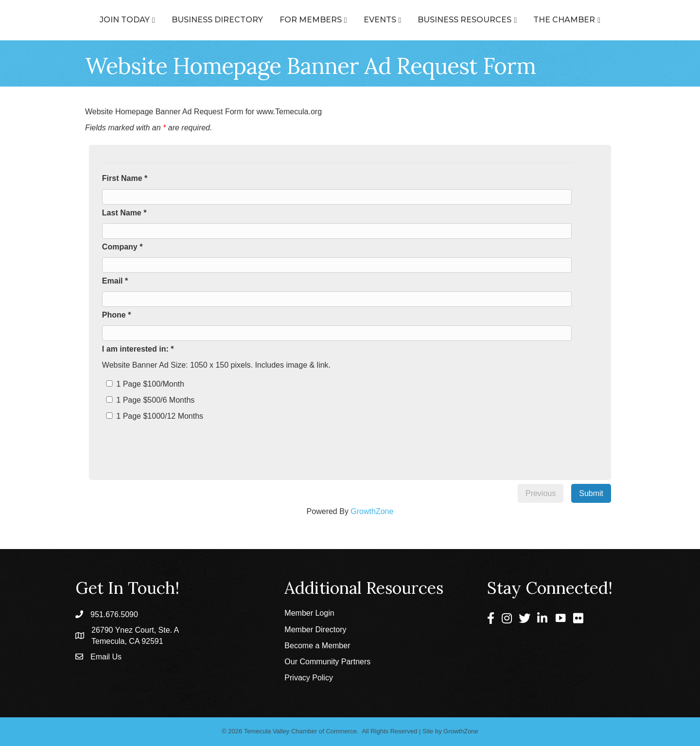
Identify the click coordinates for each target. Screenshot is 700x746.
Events (424, 20)
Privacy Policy (309, 678)
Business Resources (508, 20)
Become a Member (317, 646)
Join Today (81, 20)
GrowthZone (372, 511)
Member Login (309, 613)
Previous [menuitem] (541, 493)
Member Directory (315, 630)
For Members (267, 20)
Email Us (106, 657)
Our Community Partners (327, 662)
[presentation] (181, 443)
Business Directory (174, 20)
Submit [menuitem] (591, 493)
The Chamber (608, 20)
